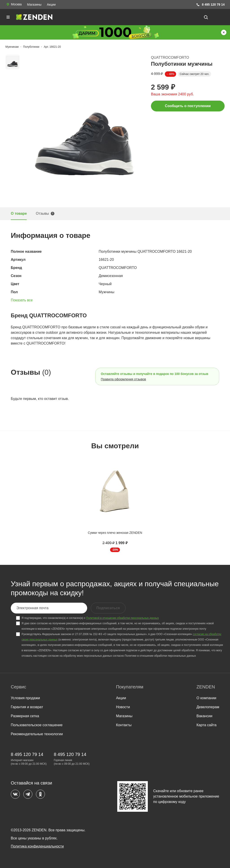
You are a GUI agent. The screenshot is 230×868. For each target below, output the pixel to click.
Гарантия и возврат (27, 707)
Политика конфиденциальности (37, 846)
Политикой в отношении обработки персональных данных (122, 618)
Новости (123, 707)
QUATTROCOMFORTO (170, 57)
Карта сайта (207, 725)
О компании (206, 698)
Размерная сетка (25, 716)
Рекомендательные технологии (37, 734)
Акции (51, 5)
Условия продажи (25, 698)
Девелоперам (208, 707)
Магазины (34, 5)
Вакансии (205, 716)
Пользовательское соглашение (37, 725)
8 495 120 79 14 (210, 5)
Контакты (124, 725)
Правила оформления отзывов (123, 379)
